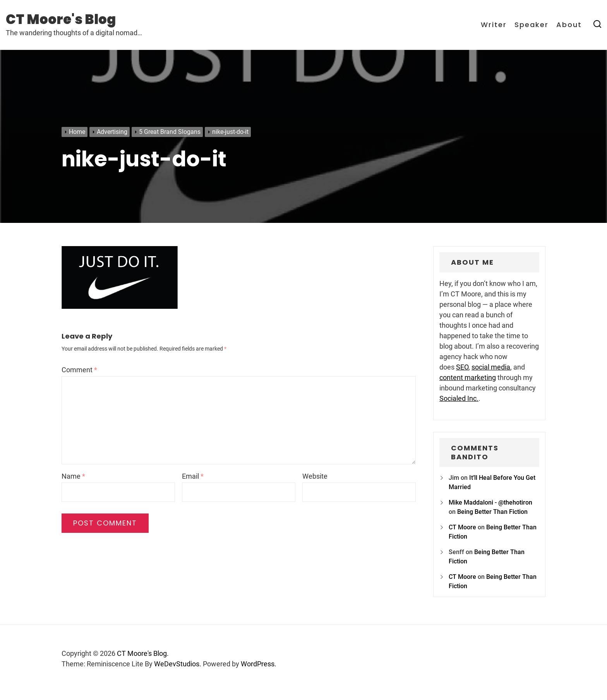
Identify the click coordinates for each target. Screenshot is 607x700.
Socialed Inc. (459, 398)
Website (315, 476)
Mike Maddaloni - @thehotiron (490, 502)
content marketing (468, 377)
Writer (494, 25)
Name (73, 476)
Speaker (532, 25)
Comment (79, 370)
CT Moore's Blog (61, 19)
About (569, 25)
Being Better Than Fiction (492, 512)
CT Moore (462, 527)
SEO (462, 367)
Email (193, 476)
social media (491, 367)
